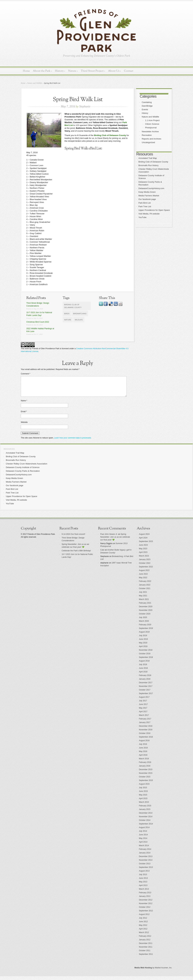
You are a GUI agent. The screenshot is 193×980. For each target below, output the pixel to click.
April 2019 (143, 650)
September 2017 (146, 697)
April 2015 (143, 802)
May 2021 (143, 599)
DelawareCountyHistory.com (151, 188)
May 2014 (143, 842)
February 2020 (145, 628)
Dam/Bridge (147, 106)
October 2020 (145, 618)
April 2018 (143, 676)
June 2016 (143, 752)
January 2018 (145, 683)
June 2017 (143, 708)
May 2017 (143, 712)
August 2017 (144, 701)
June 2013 (143, 882)
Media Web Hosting (143, 971)
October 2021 (145, 592)
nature (68, 320)
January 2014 (145, 857)
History (60, 71)
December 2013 (146, 860)
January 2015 (145, 813)
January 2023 (145, 563)
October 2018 (145, 657)
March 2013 (144, 893)
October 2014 (145, 824)
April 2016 (143, 759)
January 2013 (145, 900)
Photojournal (151, 128)
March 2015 (144, 806)
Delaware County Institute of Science (23, 471)
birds (67, 314)
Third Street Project (93, 71)
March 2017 (144, 719)
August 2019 (144, 636)
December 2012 (146, 904)
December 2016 (146, 730)
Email (24, 415)
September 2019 (146, 632)
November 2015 (146, 777)
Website (24, 426)
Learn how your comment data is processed (72, 442)
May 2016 (143, 755)
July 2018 (143, 668)
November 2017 (146, 690)
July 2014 (143, 835)
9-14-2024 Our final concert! (73, 538)
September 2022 (146, 571)
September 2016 (146, 741)
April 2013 (143, 889)
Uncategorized (148, 142)
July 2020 (143, 621)
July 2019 (143, 639)
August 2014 (144, 831)
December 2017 (146, 686)
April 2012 (143, 933)
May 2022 (143, 581)
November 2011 (146, 951)
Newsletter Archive (150, 132)
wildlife (79, 320)
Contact (129, 71)
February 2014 (145, 853)
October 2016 (145, 737)
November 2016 (146, 733)
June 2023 (143, 549)
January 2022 (145, 589)
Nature (73, 71)
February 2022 (145, 585)
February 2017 (145, 723)
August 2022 (144, 574)
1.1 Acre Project (152, 120)
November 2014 (146, 820)
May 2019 (143, 647)
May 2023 (143, 552)
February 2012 (145, 940)
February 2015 (145, 810)
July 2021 (143, 596)
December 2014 (146, 817)
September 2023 (146, 545)
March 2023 (144, 560)
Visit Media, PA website (149, 214)
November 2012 (146, 907)
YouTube (142, 217)
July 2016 (143, 748)
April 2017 (143, 715)
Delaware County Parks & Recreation (23, 475)
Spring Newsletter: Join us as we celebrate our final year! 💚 (115, 541)
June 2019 (143, 643)
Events (145, 109)
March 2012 (144, 936)
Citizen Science (152, 124)
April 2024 (143, 542)
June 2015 (143, 795)
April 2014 (143, 846)
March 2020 (144, 625)
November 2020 (146, 614)
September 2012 (146, 915)
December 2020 (146, 610)
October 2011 (145, 954)
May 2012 (143, 929)
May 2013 (143, 886)
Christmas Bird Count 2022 (38, 322)
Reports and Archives (152, 139)
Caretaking (147, 102)
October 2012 (145, 911)
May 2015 (143, 799)
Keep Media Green (147, 192)
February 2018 (145, 679)
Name (24, 404)
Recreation (147, 135)
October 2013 (145, 867)
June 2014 (143, 838)
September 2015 (146, 784)
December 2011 (146, 947)
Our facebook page (147, 199)
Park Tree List (145, 206)
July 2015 (143, 791)
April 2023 (143, 556)
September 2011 (146, 958)
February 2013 (145, 896)
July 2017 (143, 704)
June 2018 (143, 672)
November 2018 (146, 654)
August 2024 (144, 538)
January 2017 (145, 726)
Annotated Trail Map (148, 158)
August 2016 (144, 744)
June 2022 (143, 578)
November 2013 (146, 864)
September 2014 (146, 828)
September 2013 (146, 871)
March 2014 (144, 849)
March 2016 (144, 762)
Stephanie (85, 106)
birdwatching (80, 314)
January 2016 (145, 770)
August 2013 (144, 875)
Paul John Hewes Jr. (109, 538)
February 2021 (145, 607)
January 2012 (145, 943)
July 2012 (143, 922)
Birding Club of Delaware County (110, 135)
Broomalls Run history (148, 165)
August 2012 (144, 918)
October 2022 (145, 567)
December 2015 (146, 773)
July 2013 (143, 878)
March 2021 (144, 603)
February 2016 (145, 766)
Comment (26, 374)
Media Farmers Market (149, 196)
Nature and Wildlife (35, 83)
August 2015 (144, 788)
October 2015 (145, 781)
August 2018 (144, 665)
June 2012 (143, 925)
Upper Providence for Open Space (154, 210)
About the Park (42, 71)
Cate (102, 554)
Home (26, 71)
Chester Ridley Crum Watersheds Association (27, 467)
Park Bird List (145, 203)
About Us (114, 71)
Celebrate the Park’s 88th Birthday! (76, 554)
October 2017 (145, 694)
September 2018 (146, 661)
